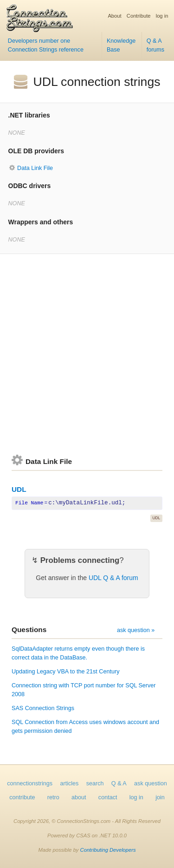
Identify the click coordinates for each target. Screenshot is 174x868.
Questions (29, 630)
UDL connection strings (97, 82)
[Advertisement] (87, 354)
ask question (151, 783)
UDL (19, 489)
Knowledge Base (121, 45)
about (79, 797)
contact (108, 797)
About (114, 16)
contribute (22, 797)
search (95, 783)
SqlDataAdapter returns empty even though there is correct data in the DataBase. (78, 653)
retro (53, 797)
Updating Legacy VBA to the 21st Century (65, 672)
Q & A (119, 783)
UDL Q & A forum (113, 578)
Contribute (139, 16)
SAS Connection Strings (43, 708)
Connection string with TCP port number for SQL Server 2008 (84, 690)
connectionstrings (30, 783)
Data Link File (35, 168)
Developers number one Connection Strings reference (46, 45)
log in (162, 16)
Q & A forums (156, 45)
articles (70, 783)
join (160, 797)
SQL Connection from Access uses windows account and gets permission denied (85, 727)
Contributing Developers (108, 850)
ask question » (136, 630)
